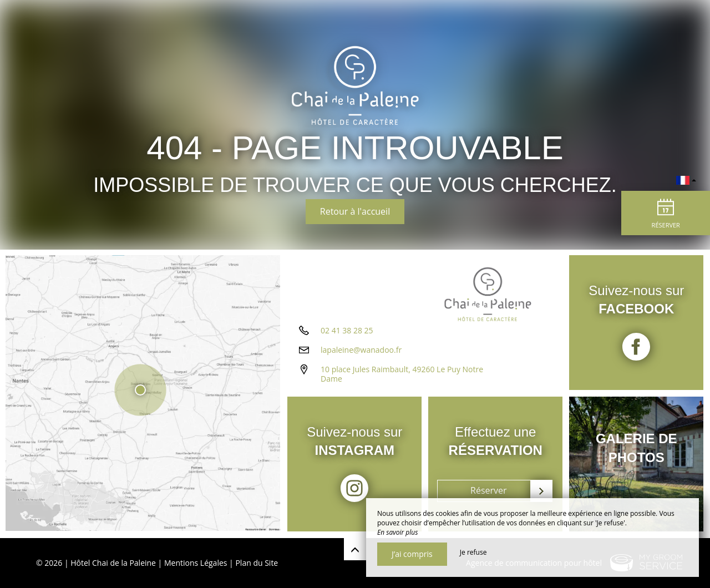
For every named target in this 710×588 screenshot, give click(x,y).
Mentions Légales (196, 563)
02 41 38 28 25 (347, 331)
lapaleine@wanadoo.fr (361, 351)
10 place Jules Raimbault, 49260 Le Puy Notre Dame (402, 375)
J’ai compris (412, 554)
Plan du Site (257, 563)
